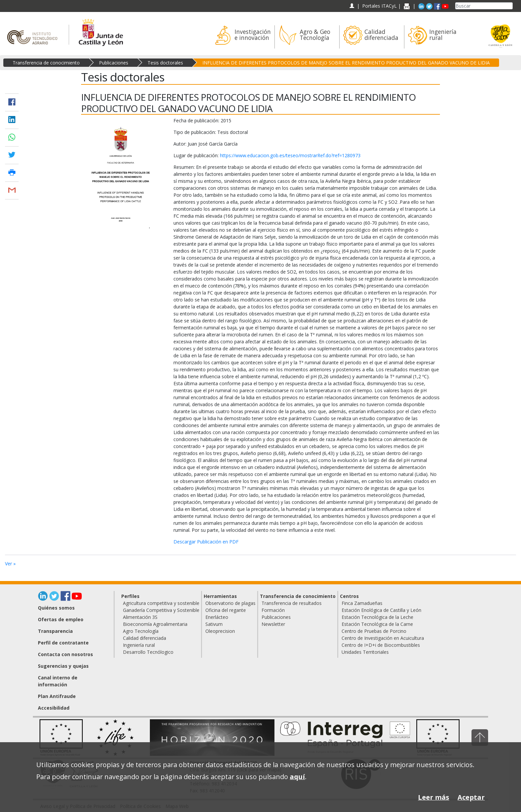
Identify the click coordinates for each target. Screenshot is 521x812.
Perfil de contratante (63, 643)
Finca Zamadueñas (362, 603)
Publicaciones (114, 63)
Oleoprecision (220, 631)
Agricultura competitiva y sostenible (161, 603)
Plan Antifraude (57, 696)
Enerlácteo (217, 617)
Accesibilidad (54, 708)
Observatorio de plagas (230, 603)
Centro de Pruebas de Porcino (374, 631)
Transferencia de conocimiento (46, 63)
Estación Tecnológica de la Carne (377, 624)
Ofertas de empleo (61, 619)
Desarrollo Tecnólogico (148, 652)
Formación (273, 610)
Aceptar (471, 797)
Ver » (10, 564)
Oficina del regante (226, 610)
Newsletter (273, 624)
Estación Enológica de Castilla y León (381, 610)
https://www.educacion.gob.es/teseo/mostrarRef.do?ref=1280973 (290, 155)
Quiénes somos (56, 608)
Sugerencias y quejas (63, 666)
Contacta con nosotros (65, 654)
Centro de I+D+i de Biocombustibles (381, 645)
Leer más (434, 797)
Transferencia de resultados (292, 603)
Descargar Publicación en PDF (206, 542)
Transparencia (55, 631)
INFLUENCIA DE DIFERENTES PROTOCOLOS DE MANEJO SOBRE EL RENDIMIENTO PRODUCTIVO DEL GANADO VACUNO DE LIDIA (346, 63)
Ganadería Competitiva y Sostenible (161, 610)
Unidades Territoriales (365, 652)
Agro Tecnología (141, 631)
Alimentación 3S (140, 617)
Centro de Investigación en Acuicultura (383, 638)
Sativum (214, 624)
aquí (297, 777)
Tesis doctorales (165, 63)
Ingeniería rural (139, 645)
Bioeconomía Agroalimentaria (155, 624)
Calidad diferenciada (145, 638)
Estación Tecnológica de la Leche (377, 617)
